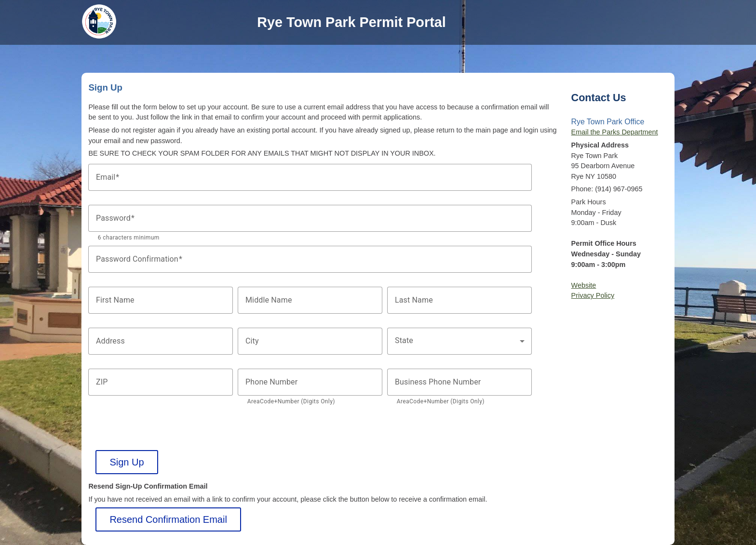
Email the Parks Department (615, 132)
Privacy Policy (593, 295)
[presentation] (162, 431)
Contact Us (599, 98)
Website (584, 285)
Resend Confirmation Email (168, 519)
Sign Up (127, 462)
